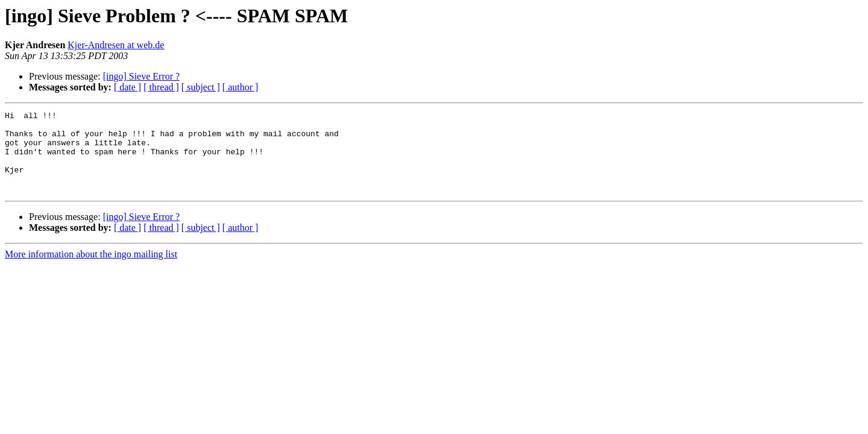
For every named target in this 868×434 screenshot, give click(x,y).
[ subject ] (201, 87)
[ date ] (127, 87)
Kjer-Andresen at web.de (116, 45)
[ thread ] (161, 87)
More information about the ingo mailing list (91, 270)
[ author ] (241, 87)
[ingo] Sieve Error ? (142, 76)
